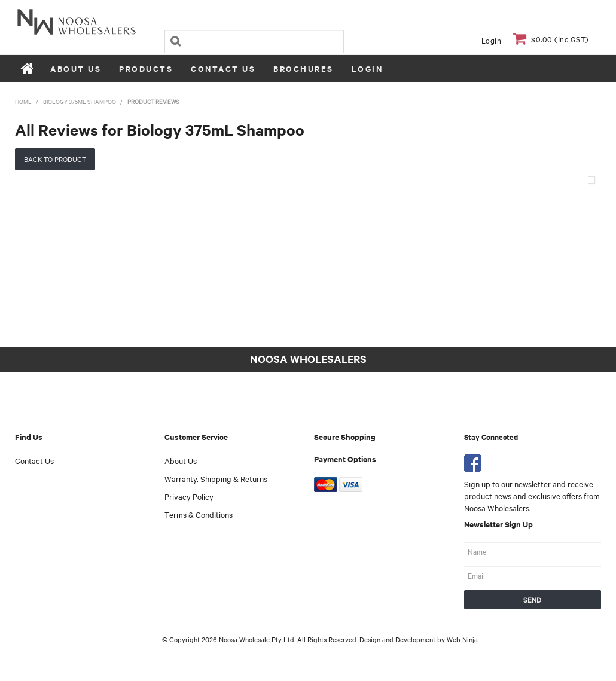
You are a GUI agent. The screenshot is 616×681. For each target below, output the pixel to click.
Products (146, 68)
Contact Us (223, 68)
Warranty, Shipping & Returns (216, 478)
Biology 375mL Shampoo (80, 101)
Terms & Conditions (199, 514)
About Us (76, 68)
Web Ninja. (463, 639)
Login (492, 40)
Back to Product (55, 159)
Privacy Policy (189, 496)
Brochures (304, 68)
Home (28, 68)
